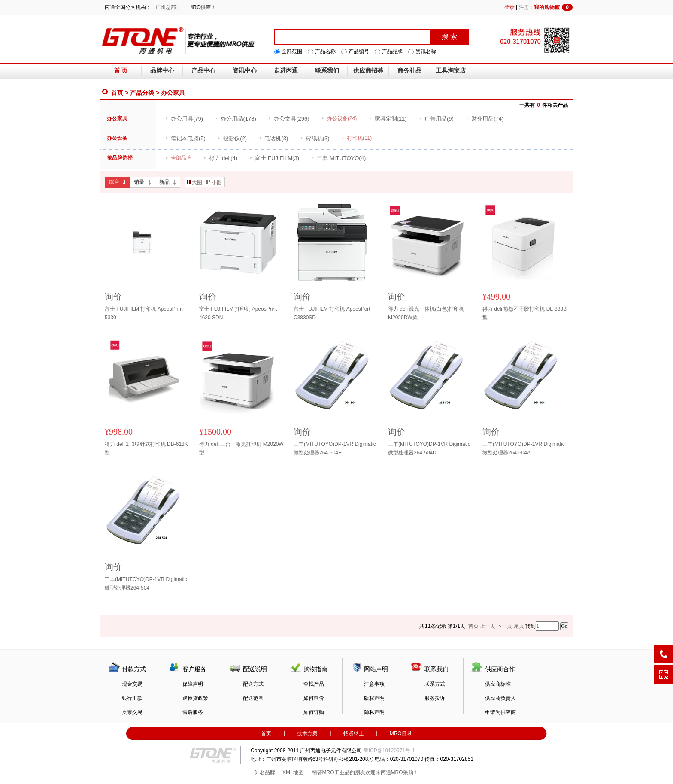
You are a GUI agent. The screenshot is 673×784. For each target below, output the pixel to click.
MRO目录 (401, 733)
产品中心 (203, 71)
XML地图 (293, 772)
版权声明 (374, 698)
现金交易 (132, 684)
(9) (436, 119)
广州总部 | (167, 7)
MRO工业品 (336, 772)
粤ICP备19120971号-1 (389, 751)
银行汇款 (132, 698)
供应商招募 (368, 71)
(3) (273, 138)
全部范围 (292, 51)
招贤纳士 (354, 733)
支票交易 (132, 712)
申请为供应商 (500, 712)
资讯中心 (245, 71)
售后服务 (193, 712)
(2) (232, 138)
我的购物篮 (553, 7)
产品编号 (359, 51)
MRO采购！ (405, 772)
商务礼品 (409, 71)
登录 (509, 7)
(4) (220, 158)
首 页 (121, 71)
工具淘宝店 (451, 71)
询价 (113, 297)
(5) (185, 138)
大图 (194, 182)
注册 (524, 7)
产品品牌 (392, 51)
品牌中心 (162, 71)
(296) (289, 119)
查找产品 (314, 684)
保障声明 (193, 684)
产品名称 (325, 51)
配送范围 (253, 698)
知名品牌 (265, 772)
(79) (184, 119)
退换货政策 (195, 698)
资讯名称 (426, 51)
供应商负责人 (500, 698)
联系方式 (435, 684)
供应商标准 (498, 684)
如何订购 (314, 712)
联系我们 (327, 71)
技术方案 (307, 733)
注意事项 (374, 684)
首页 (117, 93)
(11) (388, 119)
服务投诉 (435, 698)
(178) (235, 119)
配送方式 (253, 684)
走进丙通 (286, 71)
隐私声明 (374, 712)
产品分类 (142, 93)
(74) (485, 119)
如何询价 (314, 698)
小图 (214, 182)
